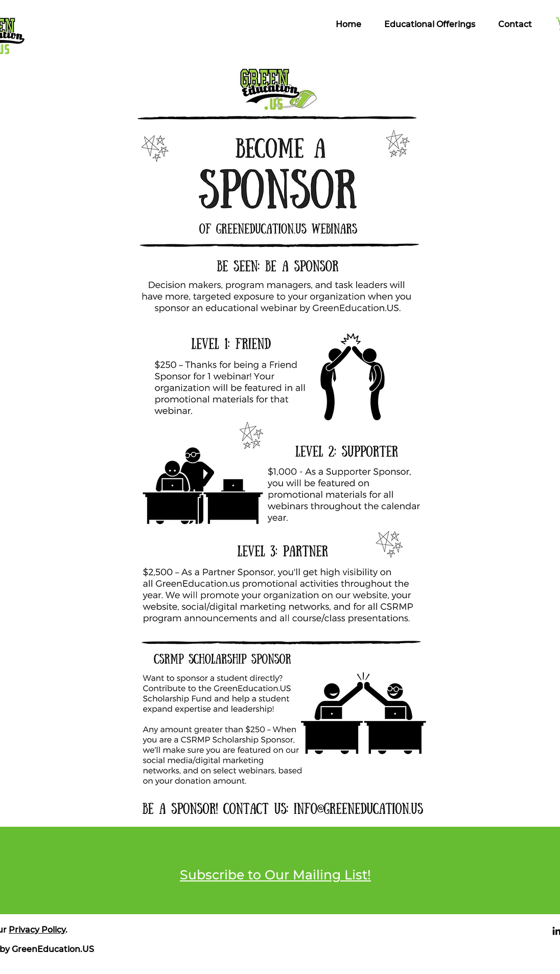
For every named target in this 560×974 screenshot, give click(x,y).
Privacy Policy (37, 930)
